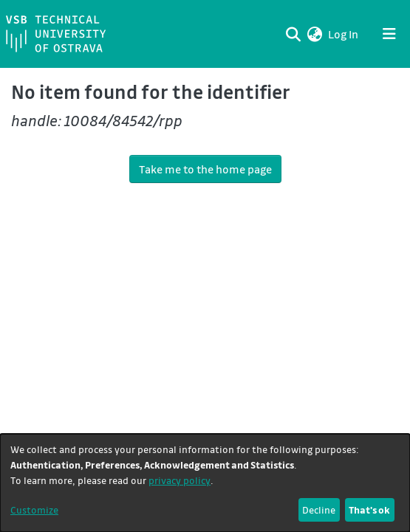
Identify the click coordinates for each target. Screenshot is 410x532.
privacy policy (180, 480)
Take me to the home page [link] (205, 169)
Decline (319, 509)
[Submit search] (293, 34)
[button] (314, 34)
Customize (34, 509)
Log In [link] (344, 34)
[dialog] (205, 483)
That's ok (369, 509)
